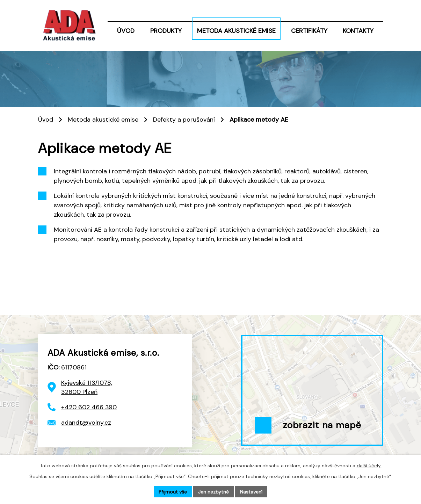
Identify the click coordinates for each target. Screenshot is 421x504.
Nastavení (251, 491)
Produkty (166, 31)
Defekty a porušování (184, 120)
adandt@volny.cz (86, 423)
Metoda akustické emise (236, 31)
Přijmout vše (173, 491)
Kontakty (358, 31)
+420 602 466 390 (89, 407)
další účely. (369, 465)
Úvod (126, 31)
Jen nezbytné (213, 491)
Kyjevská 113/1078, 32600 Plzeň (87, 387)
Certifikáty (309, 31)
